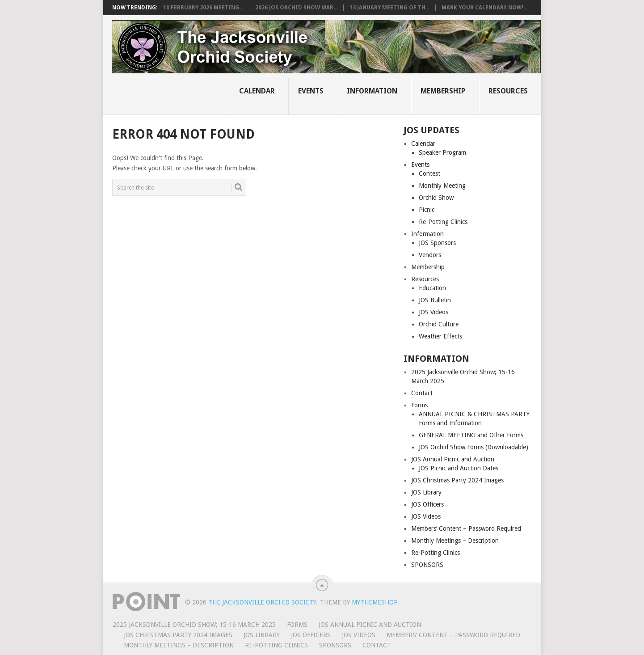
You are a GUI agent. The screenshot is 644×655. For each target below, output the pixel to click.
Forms (419, 405)
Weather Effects (440, 336)
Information (372, 91)
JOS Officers (427, 504)
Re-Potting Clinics (443, 222)
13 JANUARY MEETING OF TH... (389, 8)
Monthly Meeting (442, 186)
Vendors (430, 255)
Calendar (257, 91)
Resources (508, 91)
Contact (422, 393)
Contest (429, 173)
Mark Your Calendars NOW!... (484, 8)
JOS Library (426, 492)
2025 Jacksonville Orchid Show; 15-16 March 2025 (194, 625)
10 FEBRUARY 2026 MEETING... (203, 8)
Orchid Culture (439, 324)
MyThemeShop (375, 602)
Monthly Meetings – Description (455, 541)
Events (311, 91)
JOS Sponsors (437, 243)
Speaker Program (442, 152)
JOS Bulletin (435, 300)
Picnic (427, 210)
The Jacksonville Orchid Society (262, 602)
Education (432, 288)
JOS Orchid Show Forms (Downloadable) (474, 447)
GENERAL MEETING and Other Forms (471, 435)
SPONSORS (427, 565)
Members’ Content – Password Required (466, 528)
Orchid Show (436, 198)
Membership (443, 91)
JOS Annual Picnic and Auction (453, 459)
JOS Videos (434, 312)
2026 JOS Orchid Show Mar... (296, 8)
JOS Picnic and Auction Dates (459, 468)
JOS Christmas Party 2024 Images (457, 480)
